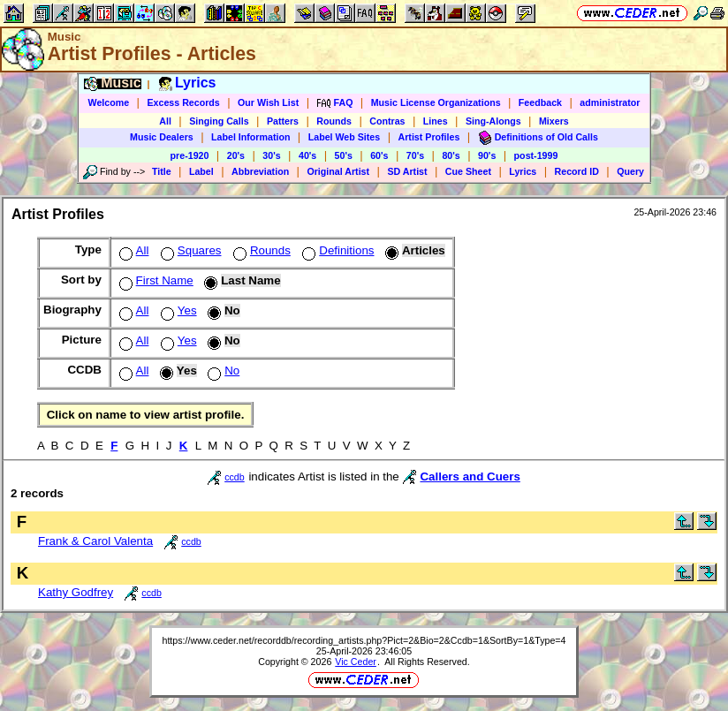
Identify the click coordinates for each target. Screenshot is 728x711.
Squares (190, 250)
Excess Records (183, 102)
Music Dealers (162, 137)
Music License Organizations (436, 102)
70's (415, 155)
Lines (436, 121)
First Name (155, 280)
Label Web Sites (345, 137)
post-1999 (536, 155)
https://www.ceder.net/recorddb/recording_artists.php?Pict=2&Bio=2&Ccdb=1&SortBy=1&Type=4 (364, 640)
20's (236, 155)
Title (162, 171)
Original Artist (338, 171)
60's (379, 155)
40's (307, 155)
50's (344, 155)
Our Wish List (268, 102)
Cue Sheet (468, 171)
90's (487, 155)
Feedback (540, 102)
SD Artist (407, 171)
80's (451, 155)
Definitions (336, 250)
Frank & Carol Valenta (95, 541)
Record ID (577, 171)
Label (201, 171)
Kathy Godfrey (76, 592)
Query (630, 171)
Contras (387, 121)
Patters (283, 121)
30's (271, 155)
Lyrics (523, 171)
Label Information (250, 137)
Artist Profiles (429, 137)
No (222, 371)
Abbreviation (260, 171)
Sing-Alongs (493, 121)
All (165, 121)
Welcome (109, 102)
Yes (177, 310)
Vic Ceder (356, 662)
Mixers (554, 121)
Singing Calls (219, 121)
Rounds (334, 121)
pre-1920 (190, 155)
